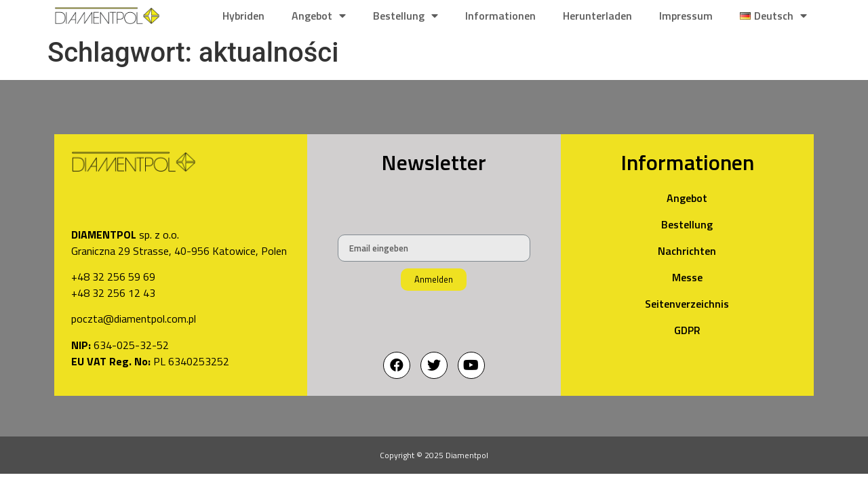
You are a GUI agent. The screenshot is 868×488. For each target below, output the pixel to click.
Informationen (500, 16)
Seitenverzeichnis (687, 304)
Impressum (686, 16)
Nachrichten (687, 251)
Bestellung (406, 16)
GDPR (687, 330)
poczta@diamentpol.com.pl (134, 319)
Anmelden (434, 279)
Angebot (319, 16)
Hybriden (243, 16)
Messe (687, 277)
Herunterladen (597, 16)
